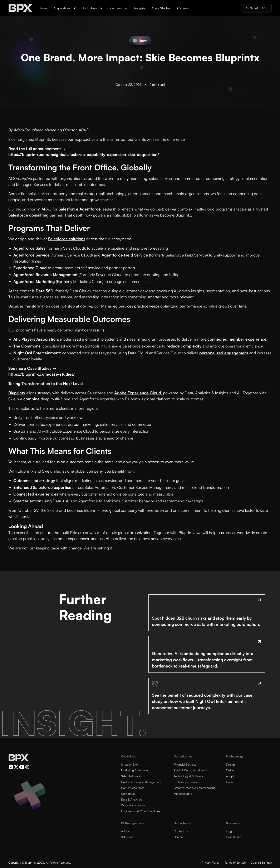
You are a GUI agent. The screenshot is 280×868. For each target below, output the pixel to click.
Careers (183, 8)
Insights (140, 8)
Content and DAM (133, 788)
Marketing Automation (135, 770)
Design (230, 764)
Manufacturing (183, 794)
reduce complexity (184, 346)
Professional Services (187, 782)
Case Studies (161, 8)
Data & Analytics (131, 799)
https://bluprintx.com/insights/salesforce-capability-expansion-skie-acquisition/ (84, 154)
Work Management (133, 805)
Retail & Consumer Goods (190, 770)
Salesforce (128, 837)
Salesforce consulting (28, 215)
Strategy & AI (129, 764)
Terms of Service (235, 862)
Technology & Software (188, 776)
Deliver (230, 770)
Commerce (128, 794)
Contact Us (181, 831)
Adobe (125, 831)
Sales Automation (132, 776)
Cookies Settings (261, 862)
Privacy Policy (211, 862)
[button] (65, 8)
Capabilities (62, 8)
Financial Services (185, 764)
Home (43, 8)
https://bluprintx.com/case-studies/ (42, 374)
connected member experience (237, 339)
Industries (90, 8)
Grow (230, 782)
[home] (20, 8)
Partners (116, 8)
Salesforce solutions (67, 239)
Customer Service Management (141, 782)
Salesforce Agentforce (80, 209)
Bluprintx (17, 393)
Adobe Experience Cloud (138, 393)
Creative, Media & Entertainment (194, 788)
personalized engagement (224, 353)
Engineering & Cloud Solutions (141, 811)
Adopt (230, 776)
